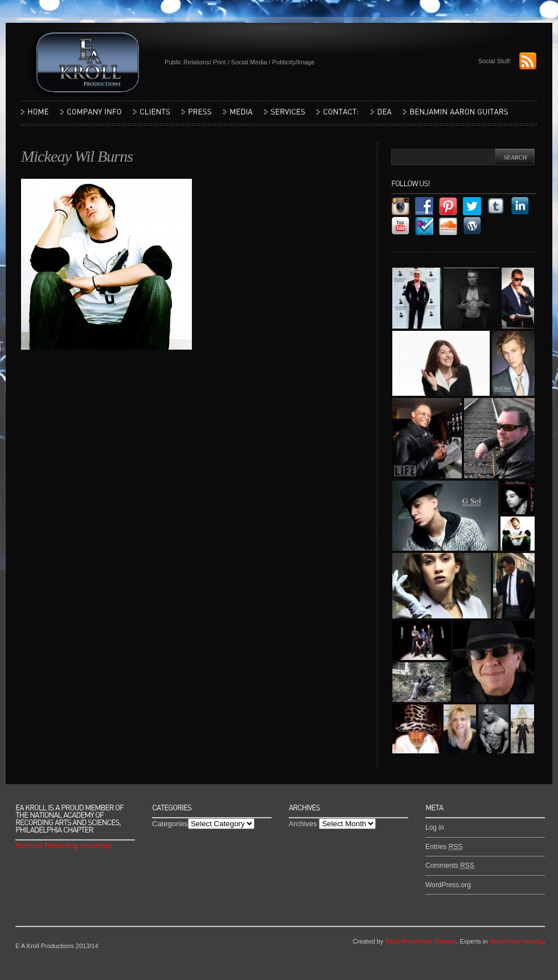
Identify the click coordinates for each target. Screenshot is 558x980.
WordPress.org (448, 885)
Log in (435, 827)
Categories (170, 824)
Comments (450, 866)
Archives (303, 824)
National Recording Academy (63, 845)
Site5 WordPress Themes (420, 941)
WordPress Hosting (516, 941)
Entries (444, 847)
